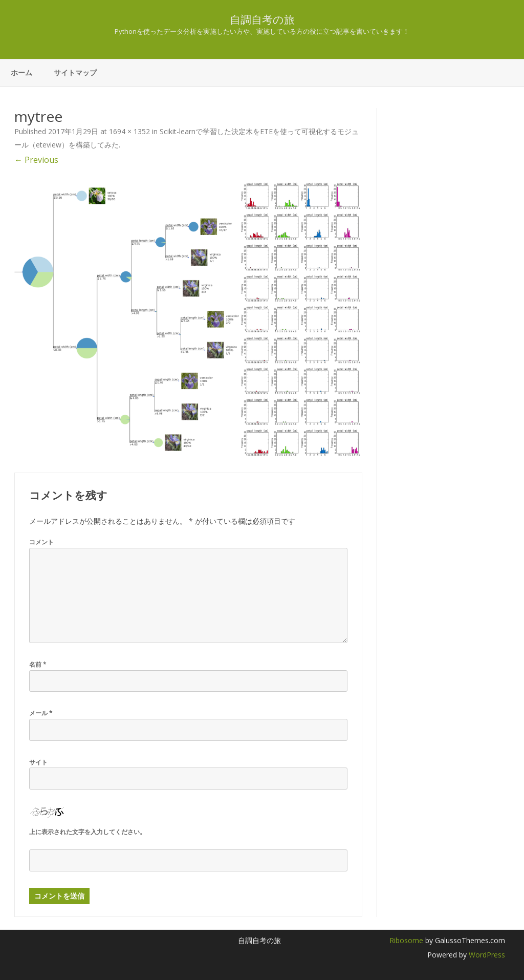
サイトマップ (75, 72)
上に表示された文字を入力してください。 (88, 832)
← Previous (36, 160)
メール (41, 713)
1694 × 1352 (129, 131)
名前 (38, 664)
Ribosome (406, 940)
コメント (41, 542)
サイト (38, 762)
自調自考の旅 (262, 20)
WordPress (486, 955)
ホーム (21, 72)
